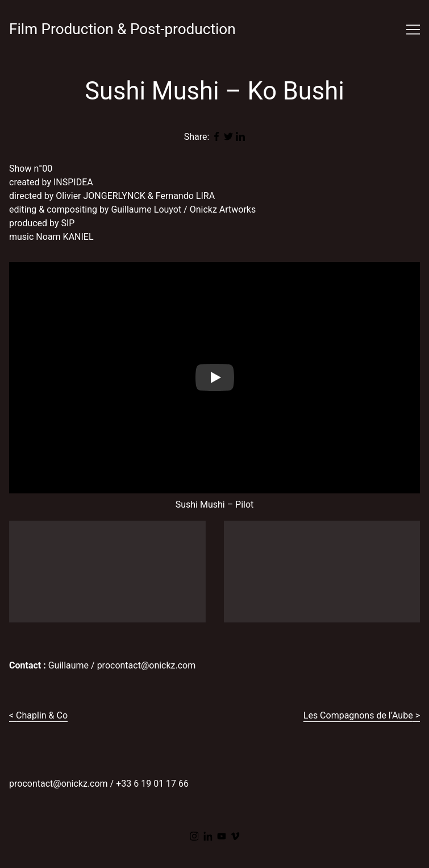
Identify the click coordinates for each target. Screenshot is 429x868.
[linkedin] (208, 836)
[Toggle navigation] (413, 30)
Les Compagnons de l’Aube (358, 715)
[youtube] (222, 836)
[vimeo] (235, 836)
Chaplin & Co (42, 715)
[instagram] (194, 836)
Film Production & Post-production (122, 29)
